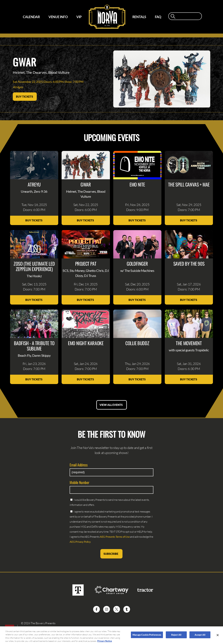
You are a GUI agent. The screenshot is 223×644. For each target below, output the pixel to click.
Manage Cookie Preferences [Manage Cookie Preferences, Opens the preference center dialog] (147, 637)
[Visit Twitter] (117, 609)
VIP (79, 17)
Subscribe (111, 554)
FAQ (158, 17)
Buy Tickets (25, 97)
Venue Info (58, 17)
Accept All (200, 637)
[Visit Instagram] (107, 609)
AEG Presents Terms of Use (115, 537)
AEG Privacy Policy (80, 542)
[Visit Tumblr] (127, 609)
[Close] (218, 637)
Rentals (139, 17)
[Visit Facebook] (96, 609)
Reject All (176, 637)
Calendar (31, 17)
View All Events (112, 405)
